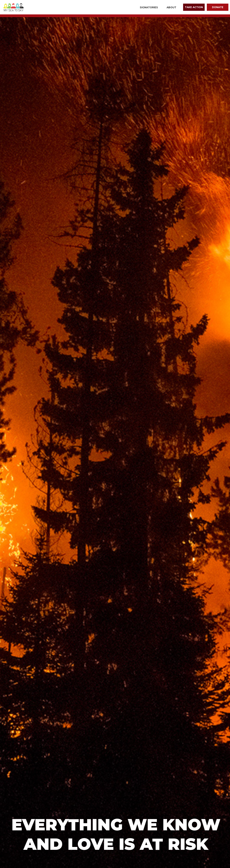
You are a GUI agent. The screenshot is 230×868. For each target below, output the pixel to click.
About (171, 7)
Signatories (149, 7)
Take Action (194, 7)
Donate (218, 7)
